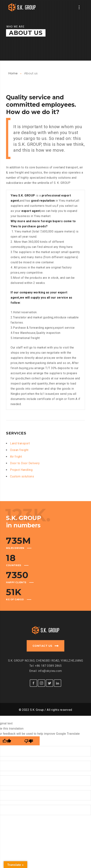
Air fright (16, 457)
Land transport (20, 443)
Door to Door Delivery (25, 463)
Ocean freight (19, 450)
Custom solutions (22, 476)
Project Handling (21, 470)
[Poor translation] (29, 740)
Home (13, 73)
